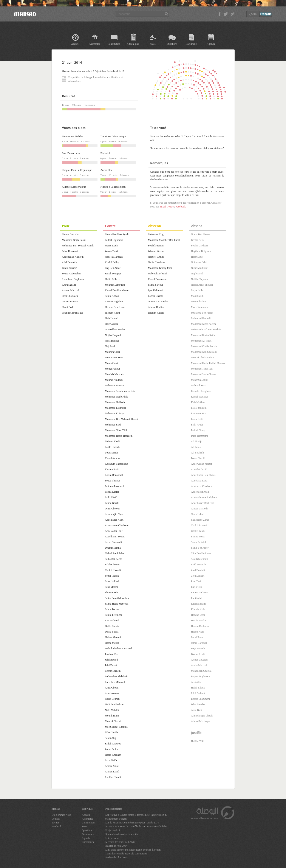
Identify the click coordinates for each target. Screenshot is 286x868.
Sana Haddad (112, 581)
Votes (153, 44)
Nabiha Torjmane (200, 279)
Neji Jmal (110, 346)
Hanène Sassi (198, 615)
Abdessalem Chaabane (117, 525)
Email (163, 207)
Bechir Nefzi (198, 240)
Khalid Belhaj (112, 262)
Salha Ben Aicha (114, 559)
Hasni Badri (68, 307)
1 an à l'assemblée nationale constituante (126, 854)
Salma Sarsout (155, 285)
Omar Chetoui (112, 509)
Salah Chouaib (113, 565)
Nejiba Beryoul (113, 335)
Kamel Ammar (113, 458)
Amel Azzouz (112, 693)
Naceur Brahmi (70, 302)
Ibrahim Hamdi (113, 777)
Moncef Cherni (113, 721)
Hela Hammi (112, 318)
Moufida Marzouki (115, 374)
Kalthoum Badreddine (116, 464)
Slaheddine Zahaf (200, 520)
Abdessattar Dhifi (114, 531)
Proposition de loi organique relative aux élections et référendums (92, 79)
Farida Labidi (112, 492)
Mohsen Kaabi (113, 441)
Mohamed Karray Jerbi (160, 268)
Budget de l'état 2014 (116, 846)
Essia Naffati (112, 760)
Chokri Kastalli (113, 570)
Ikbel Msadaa (198, 704)
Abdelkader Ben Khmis (203, 475)
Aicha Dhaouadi (113, 542)
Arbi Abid (196, 682)
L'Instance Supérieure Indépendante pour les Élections (134, 850)
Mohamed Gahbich (115, 402)
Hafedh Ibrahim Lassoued (118, 648)
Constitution (114, 44)
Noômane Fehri (199, 262)
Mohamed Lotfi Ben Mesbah (206, 330)
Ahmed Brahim (156, 307)
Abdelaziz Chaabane (202, 486)
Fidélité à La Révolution (113, 187)
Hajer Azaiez (112, 324)
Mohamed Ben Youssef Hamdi (78, 246)
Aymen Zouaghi (199, 660)
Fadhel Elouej (198, 430)
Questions (172, 44)
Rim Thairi (197, 581)
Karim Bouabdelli (114, 475)
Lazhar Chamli (156, 296)
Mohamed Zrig (156, 234)
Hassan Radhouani (201, 626)
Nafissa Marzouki (114, 257)
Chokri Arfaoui (199, 525)
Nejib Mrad (197, 274)
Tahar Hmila (111, 732)
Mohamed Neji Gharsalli (204, 352)
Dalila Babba (112, 632)
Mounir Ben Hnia (114, 357)
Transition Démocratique (113, 136)
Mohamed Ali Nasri (201, 341)
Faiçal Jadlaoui (199, 408)
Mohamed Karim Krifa (203, 335)
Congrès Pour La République (77, 170)
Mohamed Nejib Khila (117, 397)
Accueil (75, 44)
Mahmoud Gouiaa (114, 385)
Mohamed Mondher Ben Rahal (164, 240)
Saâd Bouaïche (199, 565)
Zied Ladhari (198, 576)
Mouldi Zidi (197, 296)
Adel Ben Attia (70, 262)
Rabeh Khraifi (198, 604)
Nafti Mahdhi (112, 710)
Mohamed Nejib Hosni (74, 240)
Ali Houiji (196, 441)
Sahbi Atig (111, 738)
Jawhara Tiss (112, 654)
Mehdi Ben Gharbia (201, 671)
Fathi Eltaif (111, 497)
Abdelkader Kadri (114, 520)
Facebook (181, 207)
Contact (56, 819)
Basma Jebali (198, 654)
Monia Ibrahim (199, 302)
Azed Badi (197, 710)
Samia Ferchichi (113, 615)
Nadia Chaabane (157, 262)
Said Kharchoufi (200, 559)
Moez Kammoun (200, 307)
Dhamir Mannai (113, 548)
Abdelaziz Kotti (199, 481)
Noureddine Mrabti (115, 330)
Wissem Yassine (156, 251)
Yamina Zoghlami (114, 302)
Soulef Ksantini (156, 246)
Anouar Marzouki (71, 290)
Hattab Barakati (199, 620)
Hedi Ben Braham (114, 704)
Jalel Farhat (111, 665)
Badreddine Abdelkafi (116, 676)
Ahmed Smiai (112, 766)
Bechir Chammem (201, 699)
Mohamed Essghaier (116, 408)
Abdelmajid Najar (114, 514)
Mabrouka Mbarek (158, 274)
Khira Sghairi (69, 285)
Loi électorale (113, 838)
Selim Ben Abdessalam (117, 598)
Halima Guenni (113, 637)
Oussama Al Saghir (158, 302)
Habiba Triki (198, 741)
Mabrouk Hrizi (199, 385)
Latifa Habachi (113, 447)
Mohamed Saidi (113, 425)
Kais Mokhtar (198, 402)
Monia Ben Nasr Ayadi (117, 234)
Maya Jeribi (197, 290)
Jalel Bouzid (111, 660)
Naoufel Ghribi (156, 257)
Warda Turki (111, 251)
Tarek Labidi (198, 514)
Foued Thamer (113, 481)
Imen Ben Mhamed (115, 682)
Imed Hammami (199, 436)
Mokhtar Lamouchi (115, 285)
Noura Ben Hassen (201, 234)
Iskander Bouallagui (72, 313)
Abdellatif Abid (199, 469)
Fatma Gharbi (112, 503)
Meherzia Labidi (200, 380)
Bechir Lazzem (113, 671)
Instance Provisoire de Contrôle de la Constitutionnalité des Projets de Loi (136, 828)
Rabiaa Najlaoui (199, 593)
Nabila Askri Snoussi (202, 285)
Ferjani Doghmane (201, 676)
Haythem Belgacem (201, 251)
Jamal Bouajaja (113, 274)
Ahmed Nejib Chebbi (202, 716)
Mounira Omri (113, 352)
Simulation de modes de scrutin (122, 834)
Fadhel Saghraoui (114, 240)
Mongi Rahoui (113, 369)
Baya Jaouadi (198, 648)
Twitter (171, 207)
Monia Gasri (111, 363)
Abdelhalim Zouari (115, 537)
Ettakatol (105, 153)
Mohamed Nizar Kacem (203, 324)
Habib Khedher (113, 755)
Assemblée (95, 44)
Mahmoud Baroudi (201, 318)
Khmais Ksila (198, 609)
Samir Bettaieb (199, 542)
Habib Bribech (113, 279)
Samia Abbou (112, 296)
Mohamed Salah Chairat (204, 374)
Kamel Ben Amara (158, 279)
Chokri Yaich (198, 531)
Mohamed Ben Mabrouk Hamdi (122, 419)
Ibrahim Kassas (156, 313)
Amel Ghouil (112, 688)
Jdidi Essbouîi (198, 693)
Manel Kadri (112, 246)
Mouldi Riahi (112, 716)
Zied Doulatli (198, 570)
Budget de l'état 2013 (116, 857)
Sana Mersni (111, 587)
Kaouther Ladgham (201, 391)
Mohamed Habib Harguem (119, 436)
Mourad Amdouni (114, 380)
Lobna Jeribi (111, 453)
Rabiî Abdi (197, 598)
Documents (191, 44)
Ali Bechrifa (198, 453)
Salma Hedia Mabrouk (117, 604)
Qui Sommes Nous (61, 815)
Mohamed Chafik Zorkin (204, 346)
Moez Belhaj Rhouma (116, 727)
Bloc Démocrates (71, 153)
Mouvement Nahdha (73, 136)
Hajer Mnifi (197, 257)
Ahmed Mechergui (201, 721)
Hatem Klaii (197, 632)
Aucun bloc (107, 170)
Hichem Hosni (113, 313)
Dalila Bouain (112, 626)
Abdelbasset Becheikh (203, 503)
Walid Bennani (113, 699)
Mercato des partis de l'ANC (120, 842)
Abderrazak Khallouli (73, 257)
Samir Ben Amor (200, 548)
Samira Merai (198, 537)
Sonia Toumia (112, 576)
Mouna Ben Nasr (71, 234)
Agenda (211, 44)
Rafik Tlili (196, 587)
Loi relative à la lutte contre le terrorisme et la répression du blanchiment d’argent (136, 817)
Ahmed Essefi (112, 772)
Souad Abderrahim (72, 274)
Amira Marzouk (199, 665)
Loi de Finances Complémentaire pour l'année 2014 (132, 823)
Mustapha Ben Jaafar (202, 313)
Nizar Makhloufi (200, 268)
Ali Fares (196, 447)
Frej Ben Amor (113, 268)
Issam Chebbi (198, 458)
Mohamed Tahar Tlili (116, 430)
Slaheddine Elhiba (114, 553)
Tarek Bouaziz (69, 268)
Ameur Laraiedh (200, 509)
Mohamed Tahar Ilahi (202, 369)
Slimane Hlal (112, 593)
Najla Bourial (112, 341)
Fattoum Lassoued (114, 486)
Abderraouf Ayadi (200, 492)
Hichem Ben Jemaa (115, 307)
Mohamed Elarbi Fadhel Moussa (208, 363)
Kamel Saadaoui (200, 397)
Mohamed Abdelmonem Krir (120, 391)
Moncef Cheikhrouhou (203, 357)
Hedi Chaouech (70, 296)
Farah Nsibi (197, 419)
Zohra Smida (112, 749)
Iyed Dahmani (155, 290)
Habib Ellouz (198, 688)
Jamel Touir (197, 637)
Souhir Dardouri (199, 246)
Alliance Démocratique (74, 187)
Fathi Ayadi (197, 425)
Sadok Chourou (113, 744)
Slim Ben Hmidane (201, 553)
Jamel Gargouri (199, 643)
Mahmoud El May (114, 413)
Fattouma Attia (199, 413)
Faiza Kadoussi (70, 251)
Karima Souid (112, 469)
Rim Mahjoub (112, 620)
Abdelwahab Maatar (202, 464)
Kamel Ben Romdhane (117, 290)
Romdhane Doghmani (73, 279)
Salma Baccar (112, 609)
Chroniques (133, 44)
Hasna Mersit (112, 643)
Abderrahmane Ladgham (204, 497)
